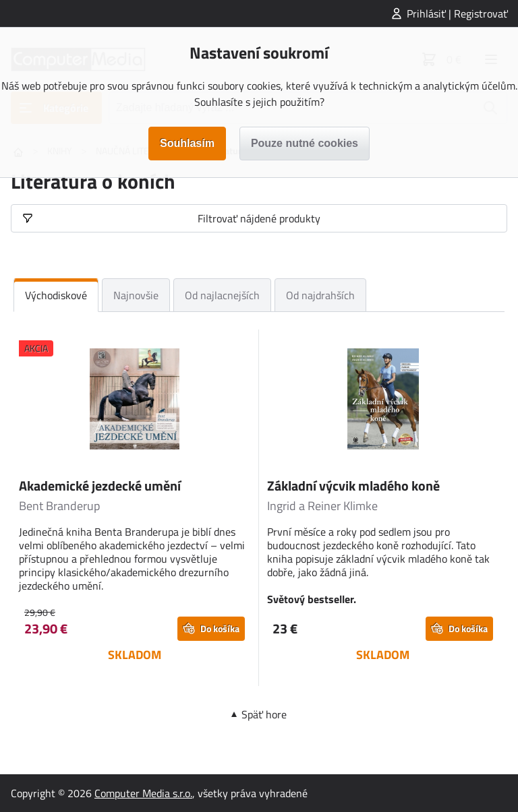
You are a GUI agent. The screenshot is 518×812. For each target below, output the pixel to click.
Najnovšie (136, 295)
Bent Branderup (59, 506)
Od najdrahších (320, 295)
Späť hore (264, 714)
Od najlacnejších (222, 295)
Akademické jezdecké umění (100, 486)
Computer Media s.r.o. (143, 793)
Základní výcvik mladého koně (353, 486)
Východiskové (56, 295)
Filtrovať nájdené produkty (259, 218)
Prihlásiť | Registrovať (457, 13)
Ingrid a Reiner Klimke (322, 506)
